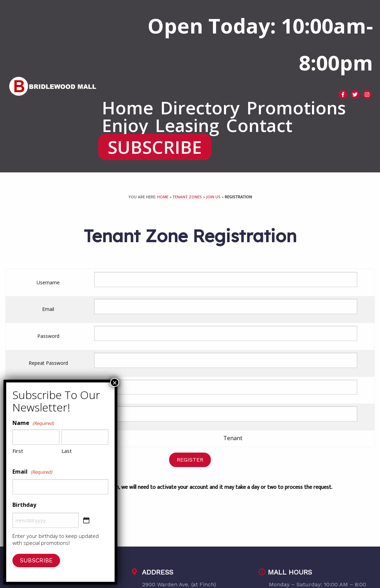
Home (128, 108)
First (18, 451)
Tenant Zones (187, 197)
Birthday (24, 505)
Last (67, 451)
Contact (259, 125)
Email (48, 309)
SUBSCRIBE (155, 147)
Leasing (187, 125)
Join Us (213, 197)
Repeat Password (48, 363)
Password (48, 336)
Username (48, 282)
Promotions (296, 108)
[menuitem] (128, 108)
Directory (200, 108)
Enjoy (125, 125)
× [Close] (115, 382)
